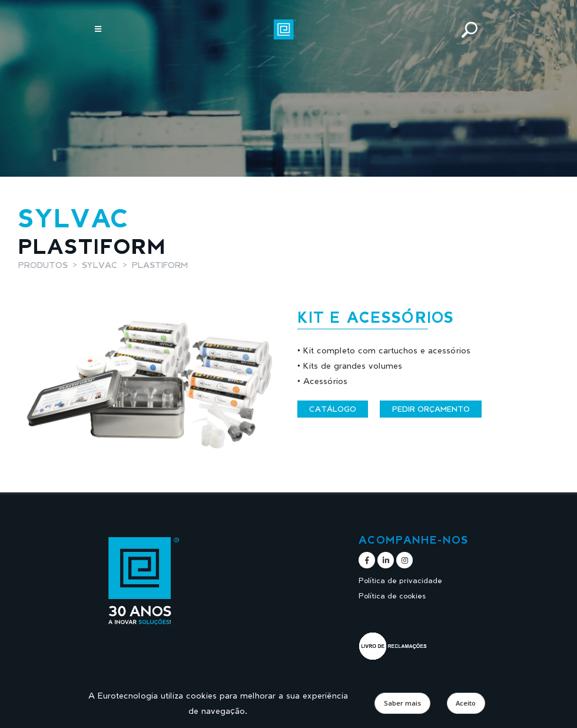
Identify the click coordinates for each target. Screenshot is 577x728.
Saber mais (402, 703)
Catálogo (333, 409)
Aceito (466, 703)
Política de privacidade (400, 580)
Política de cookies (392, 596)
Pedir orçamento (431, 409)
